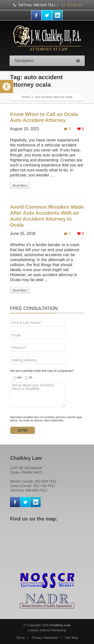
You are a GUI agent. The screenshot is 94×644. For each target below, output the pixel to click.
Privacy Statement (45, 638)
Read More (20, 185)
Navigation (47, 61)
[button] (7, 86)
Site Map (72, 638)
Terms (20, 638)
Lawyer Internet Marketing (47, 630)
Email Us (71, 5)
